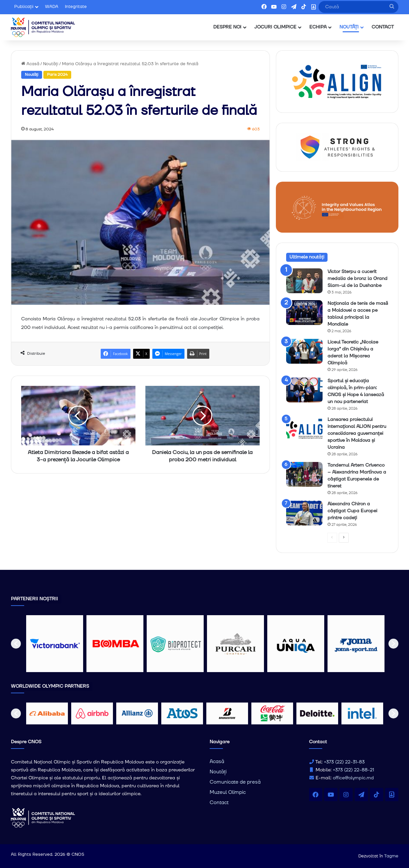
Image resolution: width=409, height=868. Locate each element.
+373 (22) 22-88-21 (353, 770)
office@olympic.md (353, 778)
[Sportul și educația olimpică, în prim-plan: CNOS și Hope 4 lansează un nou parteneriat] (304, 390)
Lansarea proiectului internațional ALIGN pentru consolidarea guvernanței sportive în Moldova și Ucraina (357, 434)
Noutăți (51, 64)
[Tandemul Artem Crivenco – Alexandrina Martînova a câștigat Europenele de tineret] (304, 474)
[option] (55, 644)
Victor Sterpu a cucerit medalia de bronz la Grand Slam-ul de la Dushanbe (358, 279)
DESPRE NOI (227, 27)
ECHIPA (318, 27)
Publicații (24, 7)
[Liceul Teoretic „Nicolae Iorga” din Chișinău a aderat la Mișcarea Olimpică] (304, 351)
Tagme (391, 856)
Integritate (76, 7)
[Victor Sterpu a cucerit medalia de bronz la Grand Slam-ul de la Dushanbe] (304, 281)
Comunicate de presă (235, 782)
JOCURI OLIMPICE (275, 27)
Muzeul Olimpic (228, 792)
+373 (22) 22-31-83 (344, 762)
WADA (52, 7)
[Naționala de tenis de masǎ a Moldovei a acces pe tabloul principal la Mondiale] (304, 313)
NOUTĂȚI (349, 27)
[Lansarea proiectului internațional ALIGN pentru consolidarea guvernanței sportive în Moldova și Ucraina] (304, 429)
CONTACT (383, 27)
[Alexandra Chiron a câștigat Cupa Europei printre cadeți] (304, 513)
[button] (16, 644)
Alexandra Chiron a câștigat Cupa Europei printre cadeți (352, 511)
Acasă (30, 64)
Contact (219, 803)
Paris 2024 (57, 75)
